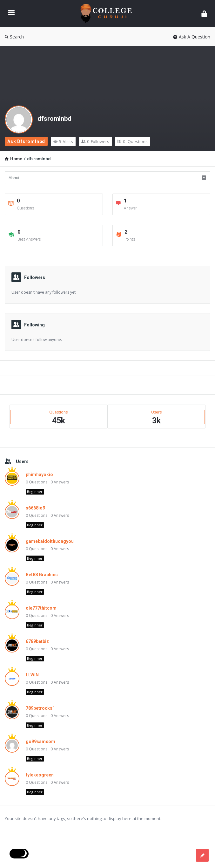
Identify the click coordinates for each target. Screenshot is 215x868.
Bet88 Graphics (42, 575)
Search (14, 37)
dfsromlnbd (54, 119)
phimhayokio (39, 475)
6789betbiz (37, 641)
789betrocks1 (40, 708)
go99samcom (40, 742)
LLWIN (32, 675)
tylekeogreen (40, 775)
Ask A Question (192, 37)
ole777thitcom (41, 608)
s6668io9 (35, 508)
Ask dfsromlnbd (26, 141)
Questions (133, 141)
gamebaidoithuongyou (50, 541)
